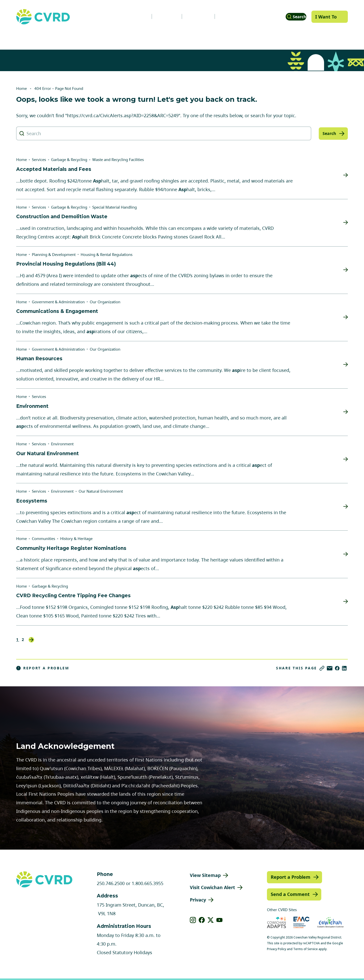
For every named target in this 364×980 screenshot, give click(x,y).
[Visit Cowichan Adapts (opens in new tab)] (277, 922)
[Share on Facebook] (337, 668)
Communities (147, 36)
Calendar (188, 16)
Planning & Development (205, 36)
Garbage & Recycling (69, 159)
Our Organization (105, 302)
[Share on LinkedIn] (344, 668)
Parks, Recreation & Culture (278, 36)
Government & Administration (49, 36)
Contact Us (223, 16)
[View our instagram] (193, 920)
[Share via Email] (330, 668)
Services (107, 36)
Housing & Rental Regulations (107, 254)
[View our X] (211, 920)
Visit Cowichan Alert (212, 887)
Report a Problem (43, 668)
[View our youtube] (220, 920)
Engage (333, 36)
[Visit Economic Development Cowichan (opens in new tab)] (331, 922)
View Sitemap (205, 875)
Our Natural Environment (101, 491)
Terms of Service (305, 949)
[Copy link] (322, 668)
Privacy (198, 900)
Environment (62, 444)
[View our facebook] (202, 920)
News (129, 16)
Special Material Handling (115, 207)
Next (31, 640)
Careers (157, 16)
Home (21, 88)
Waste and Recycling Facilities (118, 159)
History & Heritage (76, 538)
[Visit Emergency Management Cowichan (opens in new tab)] (301, 922)
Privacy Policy (277, 949)
